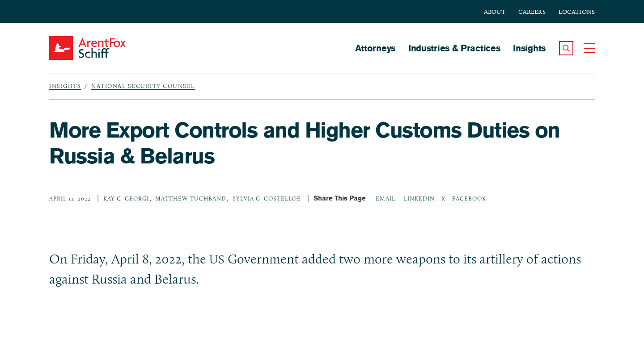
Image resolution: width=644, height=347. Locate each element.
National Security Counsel (143, 86)
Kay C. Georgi (126, 198)
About (495, 12)
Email (386, 198)
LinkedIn (419, 198)
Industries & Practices (454, 48)
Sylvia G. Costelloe (267, 198)
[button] (566, 48)
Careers (532, 12)
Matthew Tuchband (191, 198)
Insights (529, 48)
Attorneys (375, 48)
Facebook (469, 198)
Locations (577, 12)
